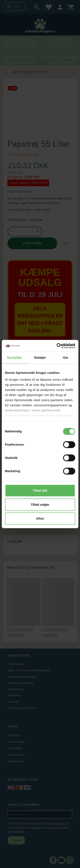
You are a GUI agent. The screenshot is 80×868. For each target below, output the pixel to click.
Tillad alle (40, 490)
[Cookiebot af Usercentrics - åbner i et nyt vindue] (57, 346)
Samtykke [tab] (14, 357)
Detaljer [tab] (40, 357)
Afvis (40, 518)
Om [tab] (66, 357)
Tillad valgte (40, 505)
